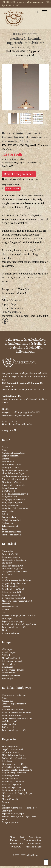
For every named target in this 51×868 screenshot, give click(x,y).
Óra (4, 613)
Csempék (6, 707)
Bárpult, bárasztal (10, 456)
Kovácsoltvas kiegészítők (14, 598)
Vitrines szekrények (11, 535)
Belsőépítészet (34, 844)
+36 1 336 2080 (13, 188)
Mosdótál (6, 604)
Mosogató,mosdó (10, 607)
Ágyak (5, 447)
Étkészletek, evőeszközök (14, 560)
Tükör (5, 529)
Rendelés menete (34, 847)
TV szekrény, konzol (11, 532)
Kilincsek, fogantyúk (12, 592)
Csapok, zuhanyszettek (13, 749)
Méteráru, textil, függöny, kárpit (17, 601)
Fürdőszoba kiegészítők (13, 569)
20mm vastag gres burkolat (15, 695)
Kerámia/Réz (18, 308)
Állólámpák (7, 649)
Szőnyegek (7, 618)
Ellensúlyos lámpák (11, 658)
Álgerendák (7, 551)
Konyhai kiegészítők (12, 595)
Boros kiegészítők (10, 554)
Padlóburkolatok (10, 721)
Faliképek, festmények (12, 566)
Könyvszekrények (10, 506)
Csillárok (6, 655)
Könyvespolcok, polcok (13, 503)
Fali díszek (7, 563)
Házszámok (7, 575)
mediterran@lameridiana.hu (19, 424)
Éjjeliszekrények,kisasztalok (15, 471)
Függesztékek (8, 664)
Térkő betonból (9, 724)
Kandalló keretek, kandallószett (17, 580)
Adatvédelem (35, 837)
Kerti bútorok (8, 491)
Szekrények (7, 523)
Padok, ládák (8, 511)
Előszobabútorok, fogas (13, 473)
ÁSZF (22, 837)
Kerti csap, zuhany (11, 776)
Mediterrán (16, 300)
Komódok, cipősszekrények (15, 494)
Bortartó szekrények (12, 465)
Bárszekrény (8, 462)
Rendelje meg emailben (19, 174)
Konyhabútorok (9, 497)
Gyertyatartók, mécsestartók (15, 572)
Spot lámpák (8, 679)
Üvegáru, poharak (10, 633)
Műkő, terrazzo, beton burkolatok (18, 718)
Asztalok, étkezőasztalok (13, 453)
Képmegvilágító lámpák (13, 670)
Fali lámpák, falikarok (12, 661)
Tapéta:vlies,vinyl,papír (13, 621)
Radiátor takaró (9, 517)
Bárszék (6, 459)
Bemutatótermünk (32, 840)
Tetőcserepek (8, 727)
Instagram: (9, 430)
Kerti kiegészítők (10, 586)
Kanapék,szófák (9, 488)
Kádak (5, 578)
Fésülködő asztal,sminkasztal (16, 476)
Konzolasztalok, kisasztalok (15, 508)
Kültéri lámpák (9, 673)
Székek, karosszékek (12, 520)
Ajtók (5, 450)
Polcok (5, 514)
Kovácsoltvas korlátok (12, 715)
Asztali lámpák (9, 652)
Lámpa (13, 304)
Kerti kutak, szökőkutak (13, 589)
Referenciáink (17, 844)
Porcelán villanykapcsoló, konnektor (19, 615)
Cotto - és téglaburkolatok (14, 704)
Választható (14, 312)
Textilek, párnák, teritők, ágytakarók (19, 624)
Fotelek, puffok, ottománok (15, 479)
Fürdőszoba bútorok (12, 482)
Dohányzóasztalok (11, 468)
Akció (12, 837)
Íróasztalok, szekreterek (13, 485)
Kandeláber (7, 667)
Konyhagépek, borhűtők (13, 500)
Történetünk (15, 847)
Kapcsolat (15, 840)
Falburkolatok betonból (13, 710)
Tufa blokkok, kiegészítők (14, 627)
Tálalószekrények (10, 526)
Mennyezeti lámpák (11, 676)
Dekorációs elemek (11, 557)
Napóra (5, 610)
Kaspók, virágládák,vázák (14, 583)
